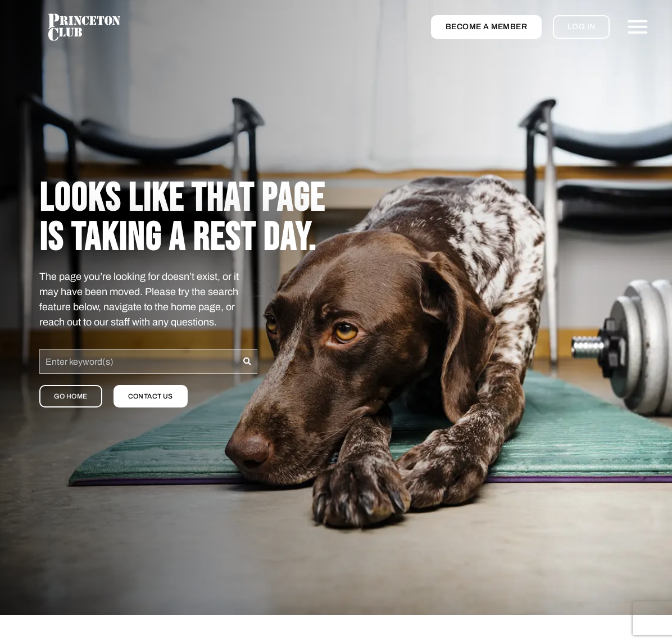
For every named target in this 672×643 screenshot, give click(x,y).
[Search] (248, 361)
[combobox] (139, 361)
